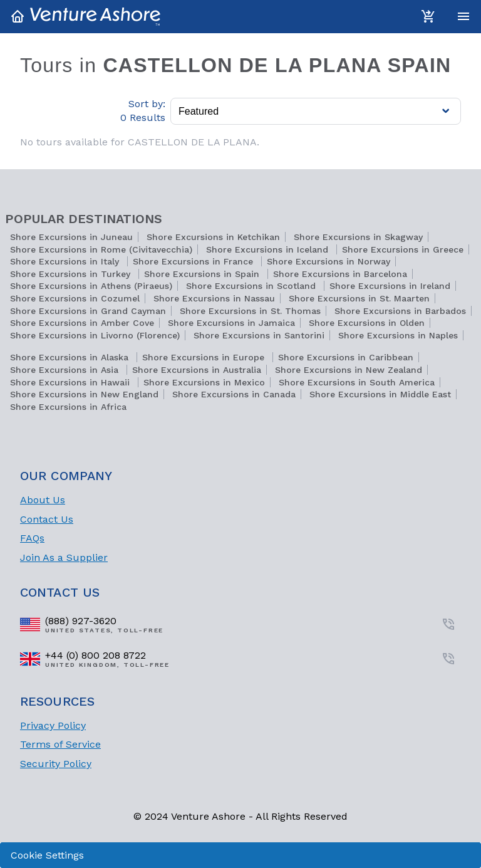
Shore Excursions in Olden (367, 323)
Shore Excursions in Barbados (400, 311)
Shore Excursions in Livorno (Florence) (95, 335)
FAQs (32, 538)
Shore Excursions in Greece (403, 249)
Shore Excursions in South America (357, 382)
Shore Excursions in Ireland (390, 286)
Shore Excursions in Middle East (380, 394)
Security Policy (56, 764)
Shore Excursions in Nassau (214, 298)
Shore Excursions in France (194, 261)
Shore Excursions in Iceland (269, 249)
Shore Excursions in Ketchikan (213, 237)
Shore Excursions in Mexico (204, 382)
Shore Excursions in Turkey (72, 274)
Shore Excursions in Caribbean (346, 357)
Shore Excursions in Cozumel (75, 298)
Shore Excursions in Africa (68, 407)
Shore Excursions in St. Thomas (250, 311)
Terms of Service (60, 744)
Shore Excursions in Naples (398, 335)
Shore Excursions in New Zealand (349, 370)
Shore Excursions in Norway (328, 261)
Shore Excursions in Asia (66, 370)
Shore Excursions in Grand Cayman (88, 311)
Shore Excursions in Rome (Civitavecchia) (101, 249)
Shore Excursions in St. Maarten (359, 298)
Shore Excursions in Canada (234, 394)
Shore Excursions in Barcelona (340, 274)
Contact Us (47, 519)
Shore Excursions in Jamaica (231, 323)
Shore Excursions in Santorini (259, 335)
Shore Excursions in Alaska (71, 357)
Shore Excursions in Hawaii (71, 382)
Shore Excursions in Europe (205, 357)
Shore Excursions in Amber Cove (82, 323)
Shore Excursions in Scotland (252, 286)
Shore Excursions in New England (84, 394)
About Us (43, 500)
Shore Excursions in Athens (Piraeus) (91, 286)
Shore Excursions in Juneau (71, 237)
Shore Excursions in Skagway (358, 237)
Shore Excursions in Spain (203, 274)
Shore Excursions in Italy (66, 261)
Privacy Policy (53, 725)
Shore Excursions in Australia (197, 370)
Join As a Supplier (64, 557)
